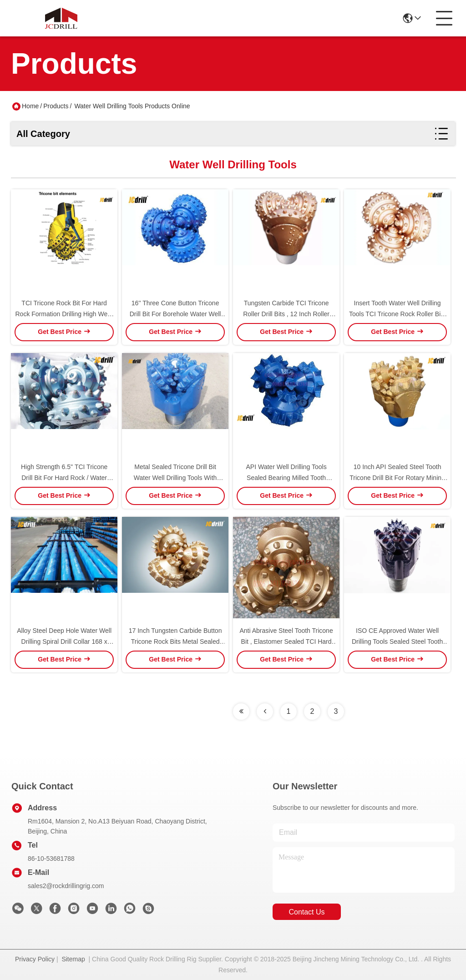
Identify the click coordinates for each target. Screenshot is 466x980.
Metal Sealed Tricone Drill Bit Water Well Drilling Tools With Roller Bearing (175, 478)
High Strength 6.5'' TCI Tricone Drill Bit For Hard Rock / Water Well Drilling (64, 478)
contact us (306, 912)
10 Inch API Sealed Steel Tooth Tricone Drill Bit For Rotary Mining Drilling (397, 478)
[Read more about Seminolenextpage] (241, 712)
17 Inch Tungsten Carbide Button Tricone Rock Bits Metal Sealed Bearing (175, 642)
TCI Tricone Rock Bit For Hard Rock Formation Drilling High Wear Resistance (64, 314)
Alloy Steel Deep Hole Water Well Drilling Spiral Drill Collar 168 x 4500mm (64, 642)
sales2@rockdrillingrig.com (66, 886)
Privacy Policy (35, 959)
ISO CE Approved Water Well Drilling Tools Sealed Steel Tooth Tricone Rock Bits (397, 642)
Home (30, 106)
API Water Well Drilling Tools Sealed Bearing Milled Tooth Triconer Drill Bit (286, 478)
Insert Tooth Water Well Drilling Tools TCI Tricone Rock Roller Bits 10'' (397, 314)
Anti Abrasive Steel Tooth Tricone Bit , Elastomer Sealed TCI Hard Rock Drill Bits (286, 642)
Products (56, 106)
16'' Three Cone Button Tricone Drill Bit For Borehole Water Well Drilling (175, 314)
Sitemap (73, 959)
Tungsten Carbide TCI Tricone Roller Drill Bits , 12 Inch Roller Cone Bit (286, 314)
